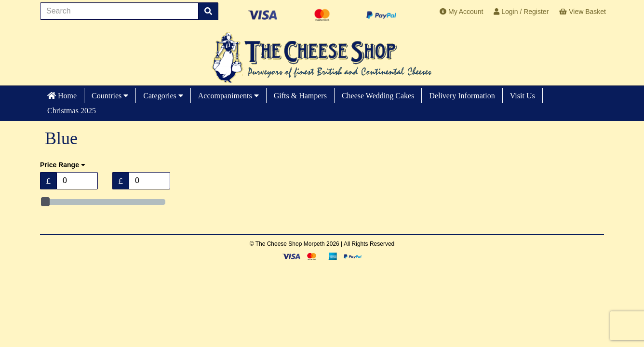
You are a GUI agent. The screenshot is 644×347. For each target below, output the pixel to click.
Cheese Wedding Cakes (378, 96)
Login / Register (521, 12)
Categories (163, 96)
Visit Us (523, 96)
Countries (110, 96)
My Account (461, 12)
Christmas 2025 (72, 111)
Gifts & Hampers (300, 96)
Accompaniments (228, 96)
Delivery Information (462, 96)
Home (62, 96)
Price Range (63, 165)
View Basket (583, 12)
